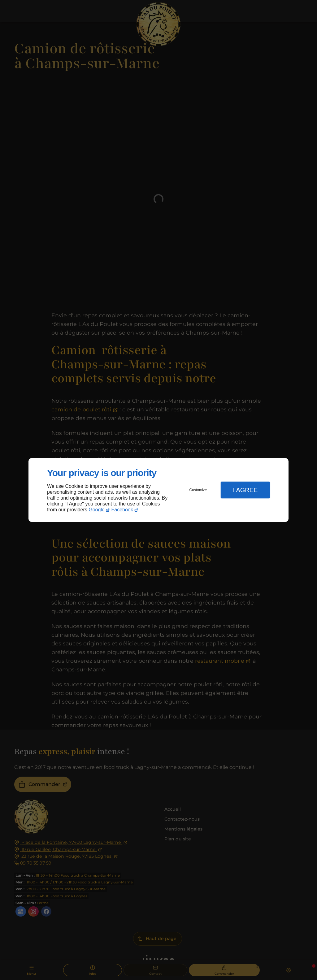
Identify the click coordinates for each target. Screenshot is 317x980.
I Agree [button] (245, 490)
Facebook (122, 510)
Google (97, 510)
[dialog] (158, 490)
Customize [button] (198, 490)
